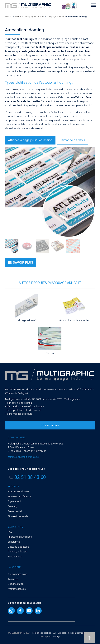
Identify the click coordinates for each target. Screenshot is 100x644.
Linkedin (38, 611)
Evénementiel (15, 511)
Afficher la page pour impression (30, 140)
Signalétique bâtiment (19, 497)
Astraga (56, 637)
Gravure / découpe (17, 552)
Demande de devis (72, 140)
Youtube (29, 611)
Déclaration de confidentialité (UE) (74, 633)
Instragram (11, 611)
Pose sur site (15, 557)
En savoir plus (50, 425)
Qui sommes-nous (18, 574)
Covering (12, 506)
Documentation (16, 584)
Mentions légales (17, 589)
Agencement (14, 501)
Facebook (20, 611)
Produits (19, 17)
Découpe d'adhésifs (18, 547)
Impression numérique (20, 537)
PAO (10, 532)
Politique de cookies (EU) (44, 633)
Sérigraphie (14, 542)
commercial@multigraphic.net (24, 457)
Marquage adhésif (55, 17)
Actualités (13, 579)
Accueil (9, 17)
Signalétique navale (18, 516)
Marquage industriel (35, 17)
